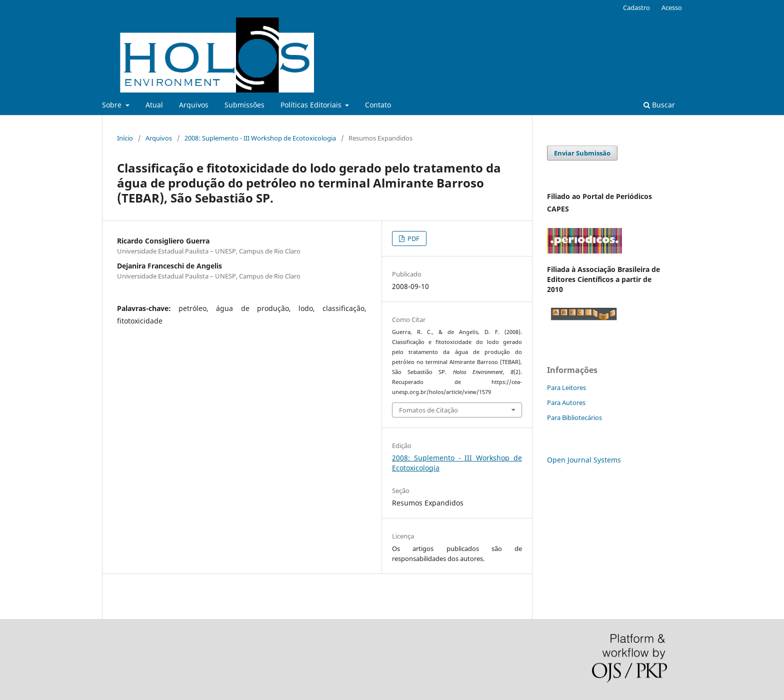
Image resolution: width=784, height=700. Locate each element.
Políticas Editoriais (312, 105)
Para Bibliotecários (574, 417)
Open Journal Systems (584, 460)
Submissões (244, 105)
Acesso (672, 7)
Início (125, 138)
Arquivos (194, 105)
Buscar (659, 105)
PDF (413, 238)
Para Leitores (566, 387)
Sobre (113, 105)
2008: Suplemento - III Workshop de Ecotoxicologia (260, 138)
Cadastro (636, 7)
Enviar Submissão (582, 153)
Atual (154, 105)
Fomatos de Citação (428, 410)
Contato (378, 105)
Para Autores (566, 402)
